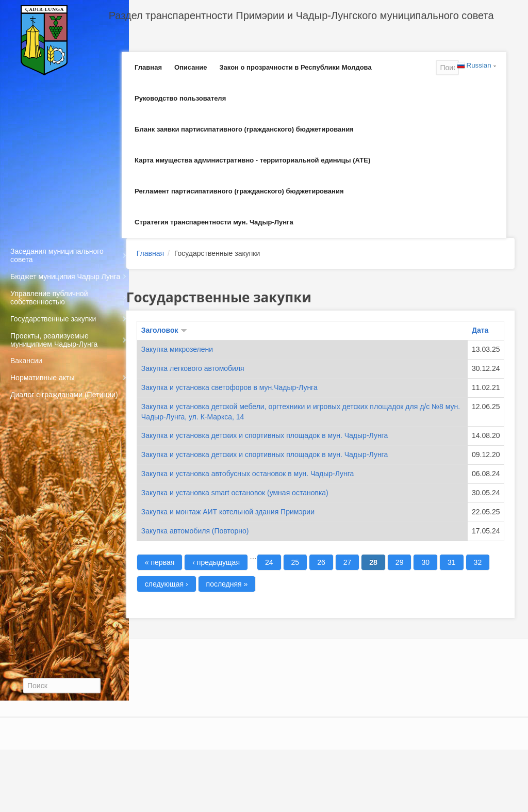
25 (295, 562)
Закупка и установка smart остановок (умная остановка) (235, 493)
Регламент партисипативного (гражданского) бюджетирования (239, 191)
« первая (160, 562)
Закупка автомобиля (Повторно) (195, 531)
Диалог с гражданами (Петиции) (64, 395)
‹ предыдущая (216, 562)
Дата (480, 330)
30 (425, 562)
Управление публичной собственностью (49, 298)
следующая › (167, 584)
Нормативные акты (42, 378)
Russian (474, 66)
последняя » (227, 584)
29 (400, 562)
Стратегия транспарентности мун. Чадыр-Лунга (214, 222)
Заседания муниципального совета (57, 255)
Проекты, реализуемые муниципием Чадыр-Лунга (54, 340)
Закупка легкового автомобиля (193, 368)
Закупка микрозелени (177, 349)
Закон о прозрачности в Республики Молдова (295, 67)
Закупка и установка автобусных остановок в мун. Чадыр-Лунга (248, 474)
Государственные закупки (53, 319)
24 (269, 562)
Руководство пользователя (180, 98)
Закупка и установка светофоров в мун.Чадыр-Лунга (229, 387)
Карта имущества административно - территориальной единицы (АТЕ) (252, 160)
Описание (191, 67)
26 (321, 562)
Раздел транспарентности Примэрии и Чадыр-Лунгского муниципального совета (301, 15)
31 (452, 562)
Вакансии (26, 361)
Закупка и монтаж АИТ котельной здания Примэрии (228, 512)
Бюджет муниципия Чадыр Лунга (65, 277)
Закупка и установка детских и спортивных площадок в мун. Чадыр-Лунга (265, 435)
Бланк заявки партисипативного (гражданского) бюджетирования (244, 129)
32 (478, 562)
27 (348, 562)
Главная (148, 67)
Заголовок (164, 330)
